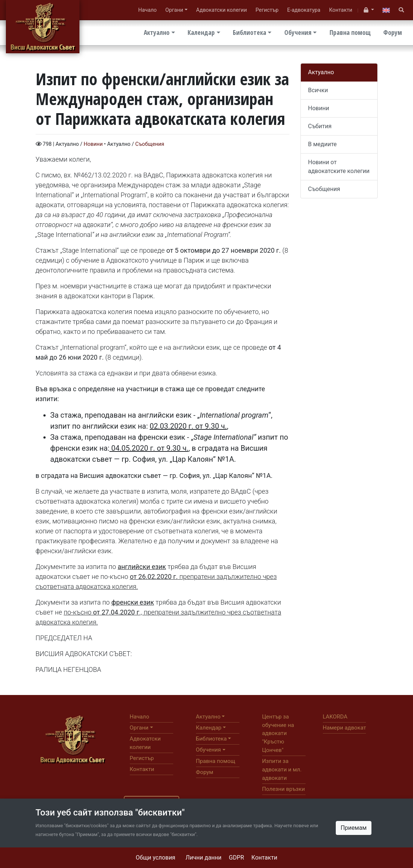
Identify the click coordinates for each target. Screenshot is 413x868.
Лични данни (204, 858)
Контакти (264, 858)
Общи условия (156, 858)
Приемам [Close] (354, 828)
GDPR (236, 858)
